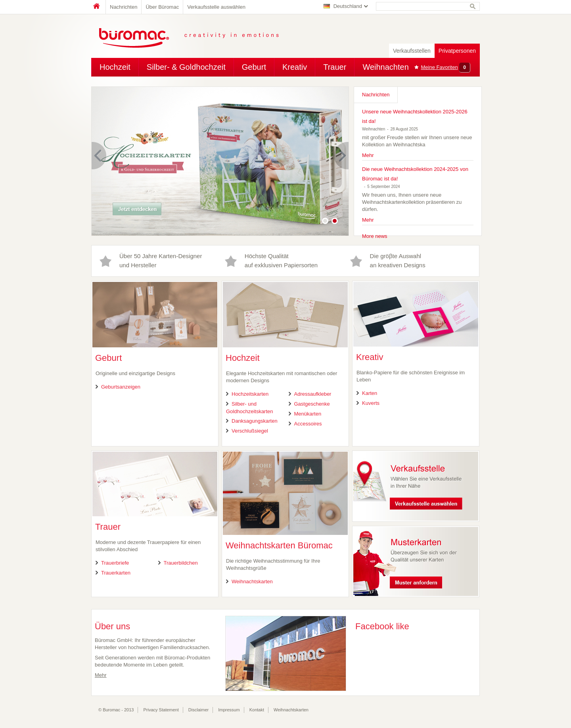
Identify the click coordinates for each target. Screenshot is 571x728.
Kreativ (295, 67)
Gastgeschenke (312, 404)
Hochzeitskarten (250, 394)
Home (98, 7)
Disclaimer (198, 710)
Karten (370, 393)
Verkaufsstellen (412, 51)
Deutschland (348, 6)
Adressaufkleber (313, 394)
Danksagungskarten (255, 421)
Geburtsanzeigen (121, 387)
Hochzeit (115, 67)
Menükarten (308, 414)
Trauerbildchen (181, 563)
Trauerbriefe (115, 563)
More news (375, 236)
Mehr (368, 155)
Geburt (254, 67)
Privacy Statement (161, 710)
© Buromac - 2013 (116, 710)
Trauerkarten (116, 573)
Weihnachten (385, 67)
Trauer (335, 67)
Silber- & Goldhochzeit (186, 67)
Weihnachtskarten (252, 581)
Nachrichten (124, 7)
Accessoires (308, 424)
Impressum (229, 710)
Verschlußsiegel (250, 431)
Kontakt (257, 710)
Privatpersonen (457, 51)
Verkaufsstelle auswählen (216, 7)
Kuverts (371, 403)
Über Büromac (162, 7)
